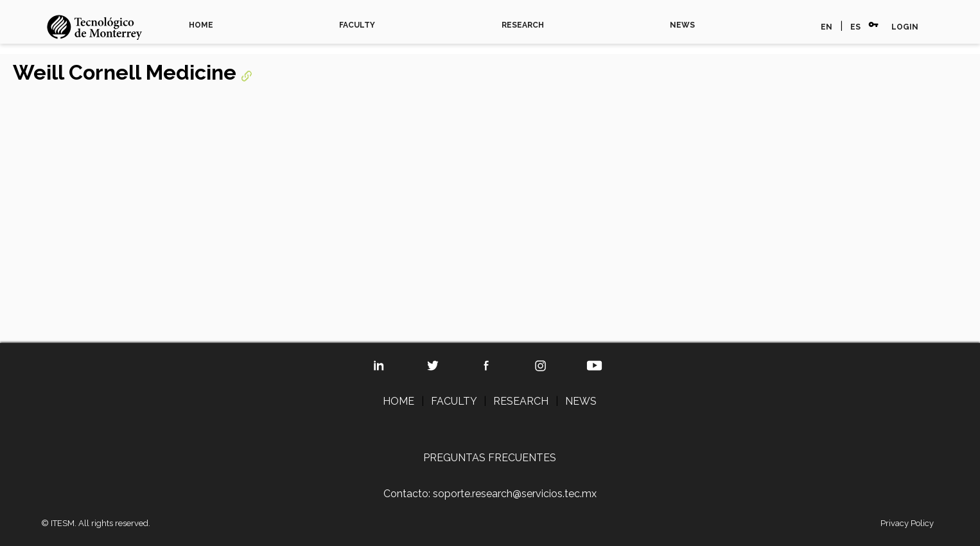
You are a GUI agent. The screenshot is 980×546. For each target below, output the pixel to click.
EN (827, 27)
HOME (201, 25)
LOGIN (905, 27)
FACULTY (357, 25)
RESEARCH (523, 25)
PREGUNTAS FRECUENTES (490, 458)
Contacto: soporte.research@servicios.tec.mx (490, 494)
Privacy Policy (907, 523)
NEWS (682, 25)
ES (855, 27)
